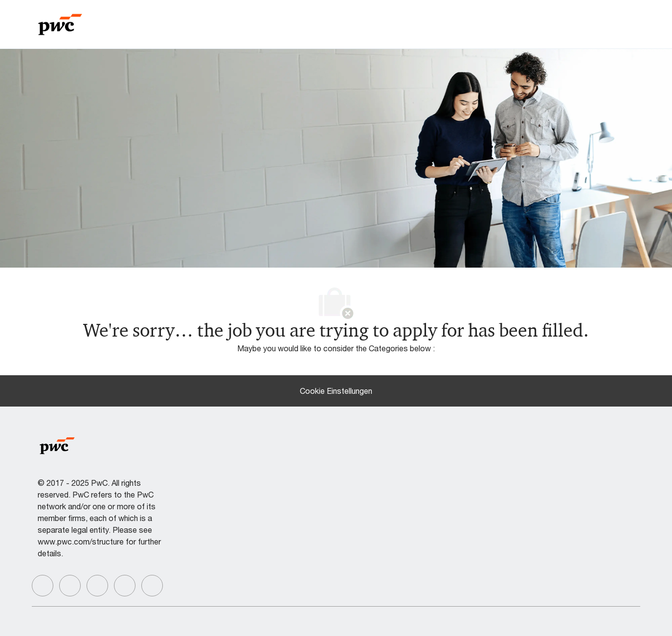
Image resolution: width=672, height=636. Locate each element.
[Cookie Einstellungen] (336, 391)
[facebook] (43, 586)
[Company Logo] (60, 23)
